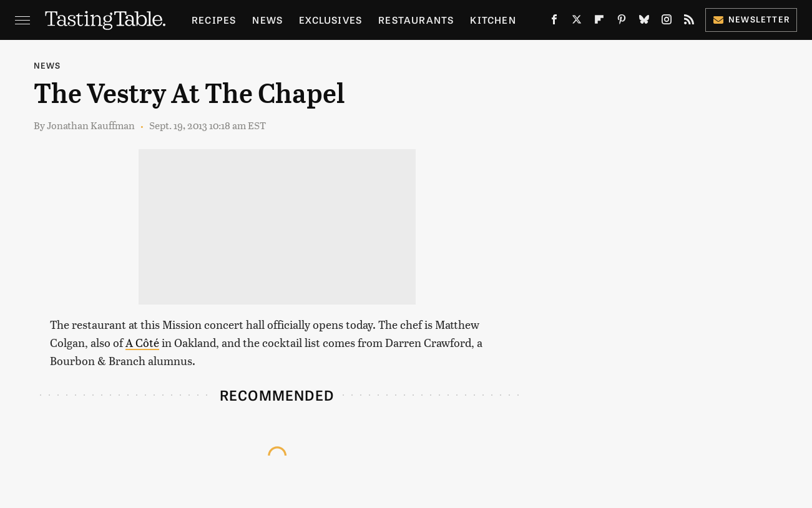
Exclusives (330, 20)
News (267, 20)
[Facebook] (554, 22)
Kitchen (493, 20)
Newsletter (751, 19)
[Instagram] (667, 22)
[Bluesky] (644, 22)
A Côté (142, 342)
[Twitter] (577, 22)
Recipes (214, 20)
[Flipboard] (599, 22)
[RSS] (689, 22)
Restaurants (416, 20)
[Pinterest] (622, 22)
